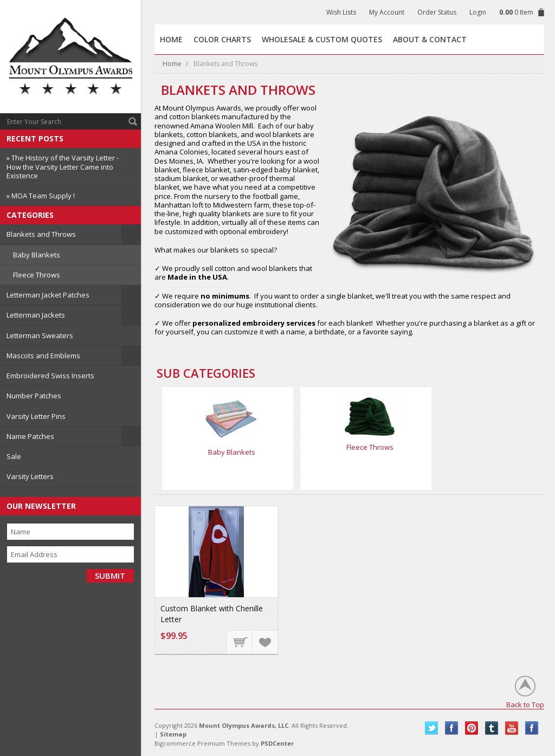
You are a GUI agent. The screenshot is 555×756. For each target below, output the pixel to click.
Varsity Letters (30, 476)
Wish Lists (341, 12)
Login (478, 12)
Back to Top (525, 704)
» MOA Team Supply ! (41, 196)
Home (172, 64)
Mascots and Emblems (43, 356)
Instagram (532, 728)
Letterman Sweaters (40, 335)
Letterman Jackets (36, 315)
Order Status (437, 12)
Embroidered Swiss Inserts (50, 376)
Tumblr (492, 728)
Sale (14, 456)
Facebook (452, 728)
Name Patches (30, 436)
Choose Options (240, 642)
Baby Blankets (37, 255)
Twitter (432, 728)
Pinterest (472, 728)
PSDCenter (277, 743)
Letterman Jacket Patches (48, 295)
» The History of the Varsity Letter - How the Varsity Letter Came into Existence (63, 167)
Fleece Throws (37, 275)
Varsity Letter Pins (36, 416)
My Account (387, 12)
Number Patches (34, 396)
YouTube (512, 728)
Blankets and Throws (41, 234)
